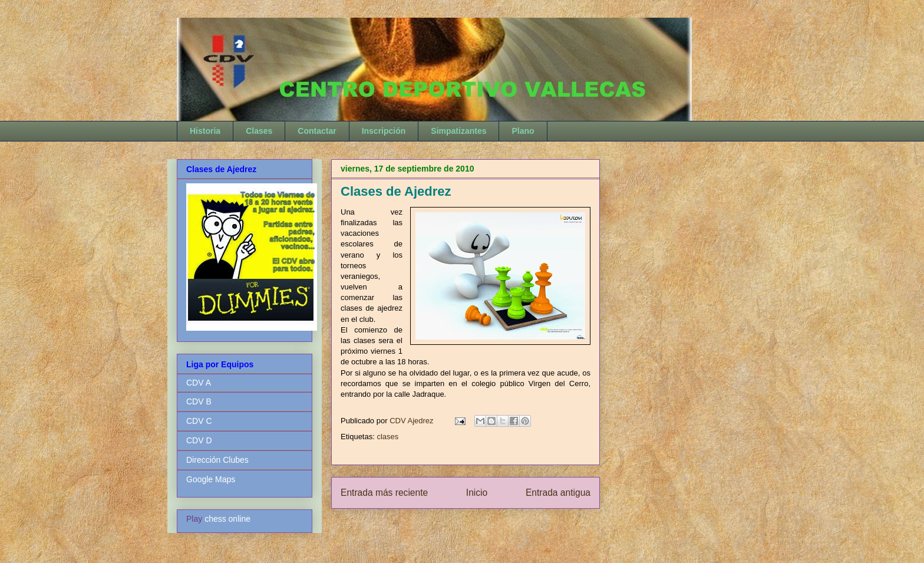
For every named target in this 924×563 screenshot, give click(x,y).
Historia (205, 131)
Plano (523, 131)
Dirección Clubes (217, 460)
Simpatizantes (458, 131)
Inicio (477, 493)
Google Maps (211, 479)
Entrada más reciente (384, 493)
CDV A (199, 383)
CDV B (199, 401)
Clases (259, 131)
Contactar (317, 131)
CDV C (199, 421)
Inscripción (384, 131)
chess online (227, 519)
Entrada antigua (558, 493)
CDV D (199, 440)
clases (387, 437)
